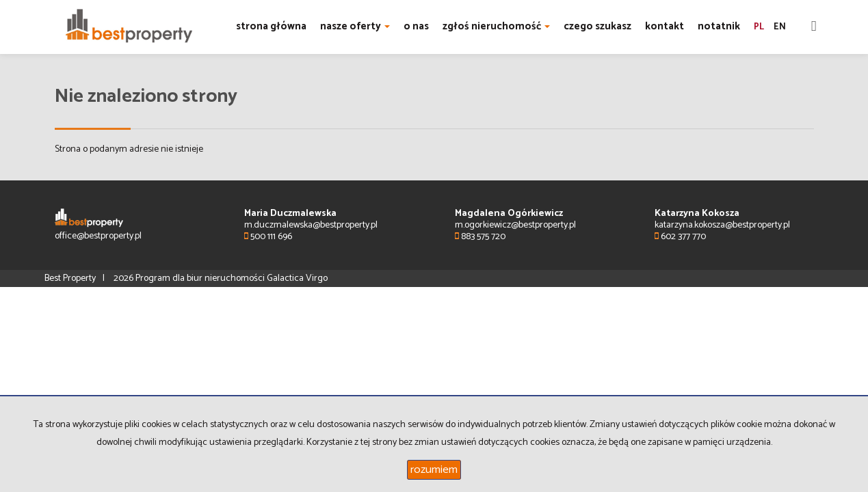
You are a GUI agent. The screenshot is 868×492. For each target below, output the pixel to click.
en (780, 27)
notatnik (719, 26)
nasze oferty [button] (355, 26)
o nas (416, 26)
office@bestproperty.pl (98, 236)
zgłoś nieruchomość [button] (496, 26)
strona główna (271, 26)
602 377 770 (680, 237)
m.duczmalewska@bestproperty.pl (311, 225)
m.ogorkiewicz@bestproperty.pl (515, 225)
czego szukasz (597, 26)
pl (759, 27)
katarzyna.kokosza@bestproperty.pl (722, 225)
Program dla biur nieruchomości (201, 278)
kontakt (665, 26)
